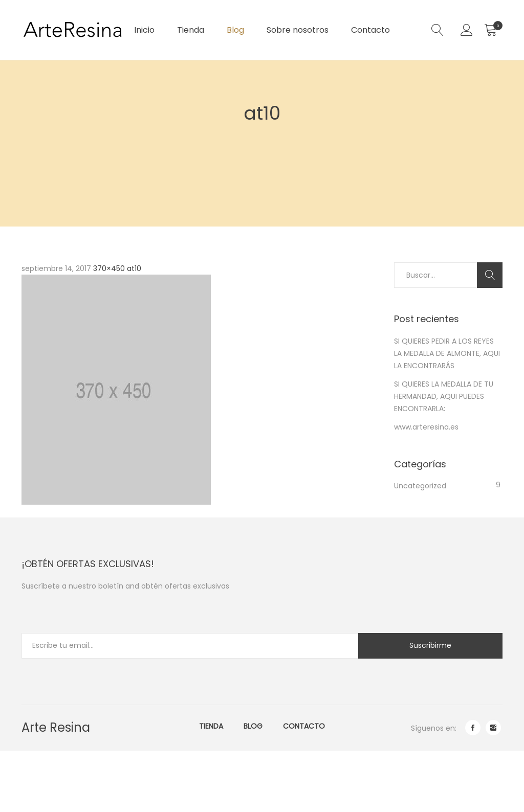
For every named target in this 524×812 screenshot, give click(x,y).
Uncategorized (420, 486)
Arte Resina (56, 727)
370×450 (109, 268)
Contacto (370, 30)
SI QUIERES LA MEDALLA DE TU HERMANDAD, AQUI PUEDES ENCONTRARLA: (444, 396)
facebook (473, 728)
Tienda (191, 30)
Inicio (144, 30)
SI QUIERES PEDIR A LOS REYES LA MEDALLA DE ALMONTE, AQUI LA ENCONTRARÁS (447, 353)
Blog (235, 30)
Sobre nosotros (298, 30)
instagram (493, 728)
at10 (134, 268)
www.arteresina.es (426, 427)
